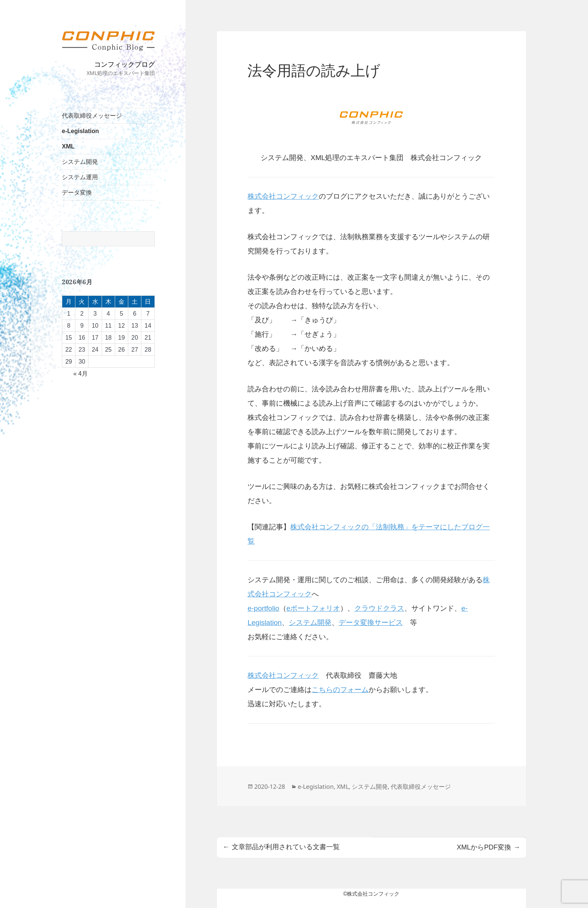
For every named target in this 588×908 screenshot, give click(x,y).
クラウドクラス (379, 608)
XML (68, 146)
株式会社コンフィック (283, 196)
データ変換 (77, 193)
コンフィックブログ (124, 64)
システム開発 (80, 162)
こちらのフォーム (340, 690)
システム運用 (80, 177)
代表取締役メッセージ (92, 116)
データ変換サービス (371, 623)
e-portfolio (263, 608)
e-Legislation (80, 131)
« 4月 (80, 374)
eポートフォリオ (313, 608)
